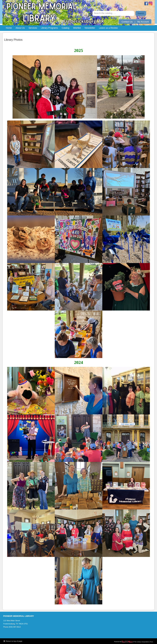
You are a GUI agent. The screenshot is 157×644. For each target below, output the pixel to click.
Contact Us (127, 22)
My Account (143, 22)
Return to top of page (14, 641)
